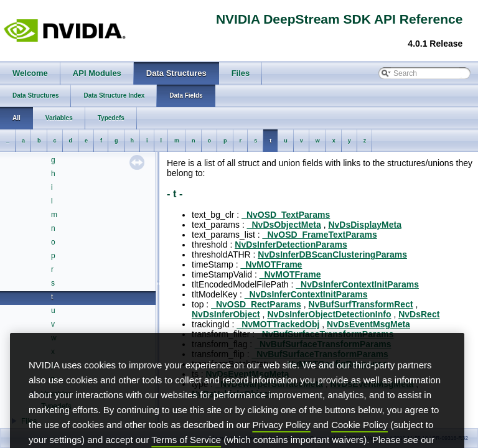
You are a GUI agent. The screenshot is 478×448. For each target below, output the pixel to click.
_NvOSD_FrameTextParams (320, 235)
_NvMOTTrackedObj (278, 324)
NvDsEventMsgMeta (368, 324)
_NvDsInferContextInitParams (357, 284)
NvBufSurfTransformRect (361, 304)
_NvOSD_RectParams (256, 304)
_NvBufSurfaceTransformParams (325, 334)
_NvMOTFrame (272, 264)
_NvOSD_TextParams (286, 215)
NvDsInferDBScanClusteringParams (332, 254)
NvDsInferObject (226, 314)
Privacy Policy (281, 443)
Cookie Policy (359, 443)
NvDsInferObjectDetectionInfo (329, 314)
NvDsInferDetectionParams (291, 245)
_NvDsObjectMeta (284, 225)
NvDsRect (419, 314)
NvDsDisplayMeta (365, 225)
